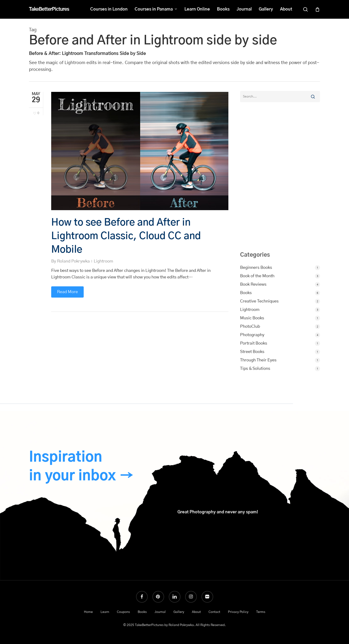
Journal (160, 612)
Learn (105, 612)
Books (246, 293)
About (196, 612)
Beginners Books (256, 268)
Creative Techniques (259, 301)
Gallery (179, 612)
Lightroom (103, 261)
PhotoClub (250, 327)
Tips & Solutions (255, 369)
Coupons (123, 612)
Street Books (252, 352)
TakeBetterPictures (49, 9)
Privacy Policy (238, 612)
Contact (214, 612)
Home (88, 612)
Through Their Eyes (258, 360)
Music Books (252, 318)
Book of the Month (257, 276)
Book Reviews (253, 284)
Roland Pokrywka (73, 261)
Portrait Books (254, 343)
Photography (252, 335)
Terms (261, 612)
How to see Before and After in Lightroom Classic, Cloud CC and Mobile (126, 236)
